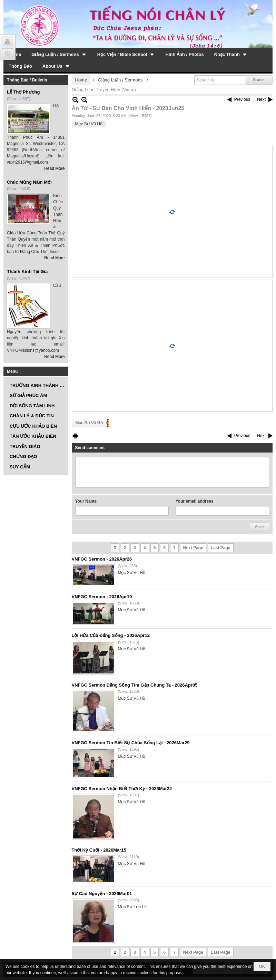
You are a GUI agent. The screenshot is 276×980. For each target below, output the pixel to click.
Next (261, 99)
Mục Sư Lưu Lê (132, 907)
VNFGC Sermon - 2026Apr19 (102, 597)
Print (75, 436)
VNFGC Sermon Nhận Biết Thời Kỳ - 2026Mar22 (122, 789)
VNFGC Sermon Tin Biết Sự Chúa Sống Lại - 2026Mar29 (131, 743)
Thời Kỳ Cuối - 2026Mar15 (99, 850)
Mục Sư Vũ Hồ (89, 124)
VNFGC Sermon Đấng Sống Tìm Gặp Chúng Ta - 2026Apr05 (135, 685)
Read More (54, 168)
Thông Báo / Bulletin (27, 80)
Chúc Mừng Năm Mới (29, 182)
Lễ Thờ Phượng (23, 92)
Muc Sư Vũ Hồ (89, 423)
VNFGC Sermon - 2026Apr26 (102, 559)
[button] (59, 54)
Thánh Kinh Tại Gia (27, 271)
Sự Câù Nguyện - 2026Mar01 (102, 894)
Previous (242, 99)
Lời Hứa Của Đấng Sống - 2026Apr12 (111, 635)
